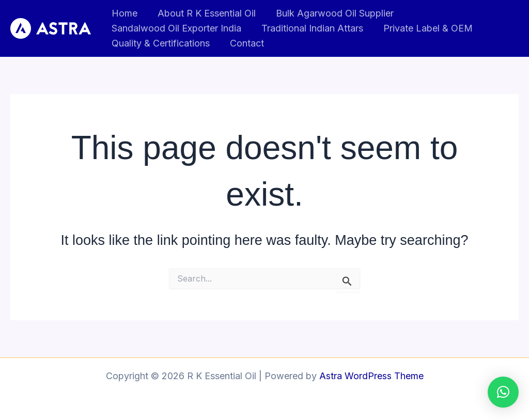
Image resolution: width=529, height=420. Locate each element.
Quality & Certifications (160, 43)
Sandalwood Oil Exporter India (175, 28)
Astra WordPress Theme (371, 376)
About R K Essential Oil (204, 13)
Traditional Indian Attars (310, 28)
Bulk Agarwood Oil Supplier (331, 13)
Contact (244, 43)
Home (123, 13)
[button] (503, 392)
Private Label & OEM (424, 28)
